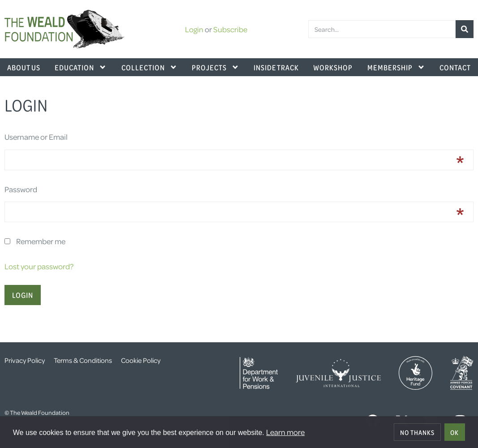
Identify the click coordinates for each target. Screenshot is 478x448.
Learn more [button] (285, 432)
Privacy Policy (25, 360)
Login (194, 29)
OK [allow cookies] (454, 432)
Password (21, 189)
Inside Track (276, 67)
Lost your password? (39, 266)
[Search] (465, 29)
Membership (396, 67)
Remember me (41, 241)
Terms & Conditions (83, 360)
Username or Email (36, 137)
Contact (455, 67)
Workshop (333, 67)
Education (81, 67)
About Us (24, 67)
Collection (149, 67)
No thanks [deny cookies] (417, 432)
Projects (215, 67)
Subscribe (230, 29)
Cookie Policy (141, 360)
